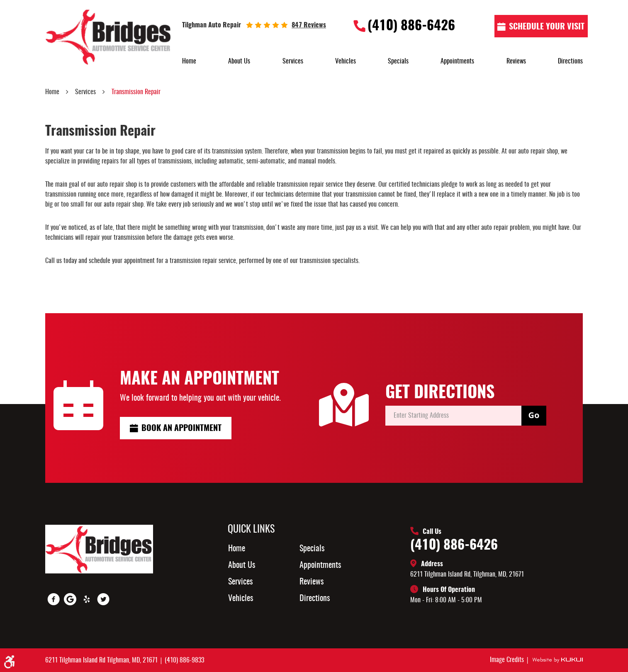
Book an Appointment (181, 429)
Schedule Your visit (547, 27)
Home (189, 61)
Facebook (54, 599)
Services (293, 61)
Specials (398, 61)
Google (70, 599)
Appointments (457, 61)
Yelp (87, 599)
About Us (239, 61)
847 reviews (309, 25)
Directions (570, 61)
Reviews (516, 61)
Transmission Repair (136, 92)
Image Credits (508, 660)
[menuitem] (189, 61)
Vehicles (346, 61)
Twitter (103, 599)
